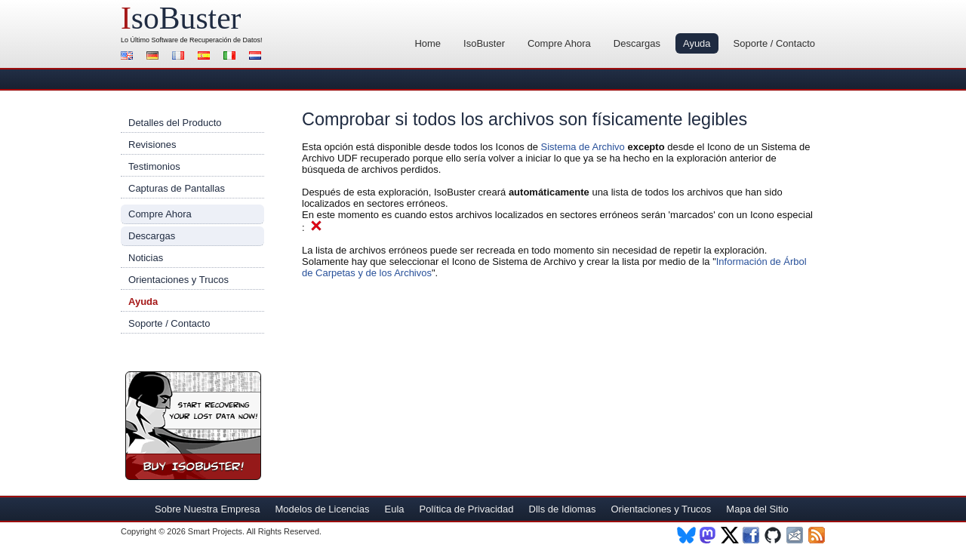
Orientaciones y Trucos (178, 280)
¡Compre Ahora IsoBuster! (193, 426)
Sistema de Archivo (583, 147)
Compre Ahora (559, 43)
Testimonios (154, 166)
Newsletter (796, 535)
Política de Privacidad (467, 509)
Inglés (129, 57)
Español (206, 57)
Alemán (155, 57)
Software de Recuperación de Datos (206, 40)
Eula (394, 509)
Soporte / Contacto (774, 43)
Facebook (752, 535)
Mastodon (708, 535)
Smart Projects (215, 531)
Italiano (232, 57)
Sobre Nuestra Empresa (207, 509)
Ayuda (697, 43)
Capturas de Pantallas (177, 188)
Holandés (257, 57)
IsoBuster (484, 43)
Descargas (637, 43)
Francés (180, 57)
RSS (818, 535)
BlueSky (686, 535)
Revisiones (152, 145)
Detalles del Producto (175, 123)
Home (428, 43)
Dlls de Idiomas (563, 509)
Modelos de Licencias (322, 509)
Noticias (146, 258)
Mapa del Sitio (757, 509)
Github (774, 535)
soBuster (181, 18)
